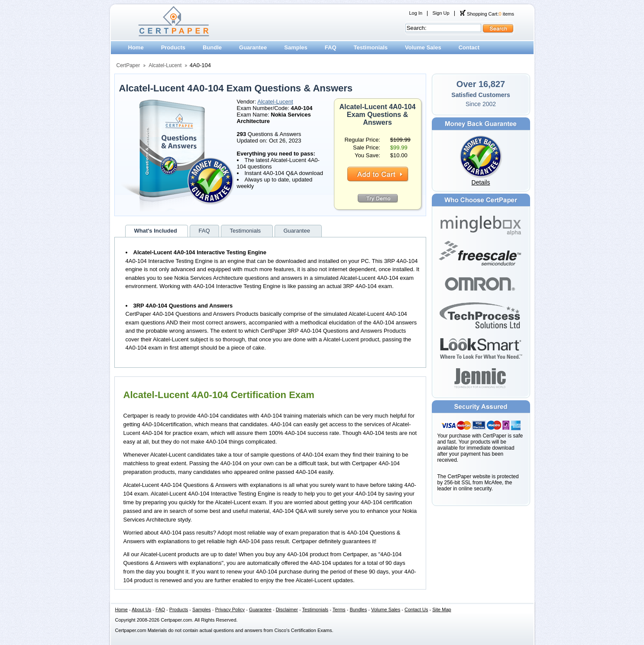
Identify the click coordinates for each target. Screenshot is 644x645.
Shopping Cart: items (487, 14)
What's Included (156, 231)
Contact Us (416, 609)
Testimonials (371, 47)
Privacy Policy (230, 609)
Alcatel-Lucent (165, 65)
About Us (141, 609)
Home (136, 47)
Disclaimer (287, 609)
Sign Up (441, 13)
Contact (469, 47)
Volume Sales (423, 47)
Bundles (358, 609)
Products (173, 47)
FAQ (331, 47)
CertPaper (128, 65)
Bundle (212, 47)
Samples (296, 47)
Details (481, 182)
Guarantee (253, 47)
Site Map (442, 609)
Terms (339, 609)
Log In (416, 13)
